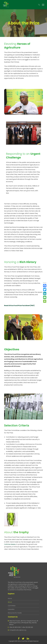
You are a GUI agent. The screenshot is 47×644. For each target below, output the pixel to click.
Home (10, 598)
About (10, 602)
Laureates (11, 609)
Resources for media (15, 613)
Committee (12, 606)
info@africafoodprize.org (18, 630)
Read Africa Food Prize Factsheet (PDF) (19, 306)
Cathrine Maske (10, 544)
